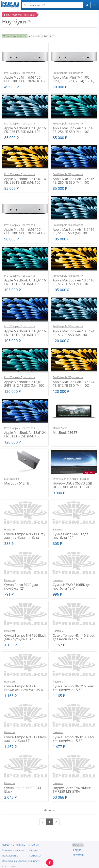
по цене (34, 36)
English (77, 850)
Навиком (10, 529)
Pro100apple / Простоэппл (20, 73)
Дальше (50, 810)
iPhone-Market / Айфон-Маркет (71, 479)
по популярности (15, 36)
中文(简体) (79, 855)
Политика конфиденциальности (21, 861)
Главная (34, 845)
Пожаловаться (11, 856)
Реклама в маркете (13, 850)
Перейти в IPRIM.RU (14, 845)
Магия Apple (60, 428)
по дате (48, 36)
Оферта (34, 850)
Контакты (35, 856)
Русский (78, 845)
